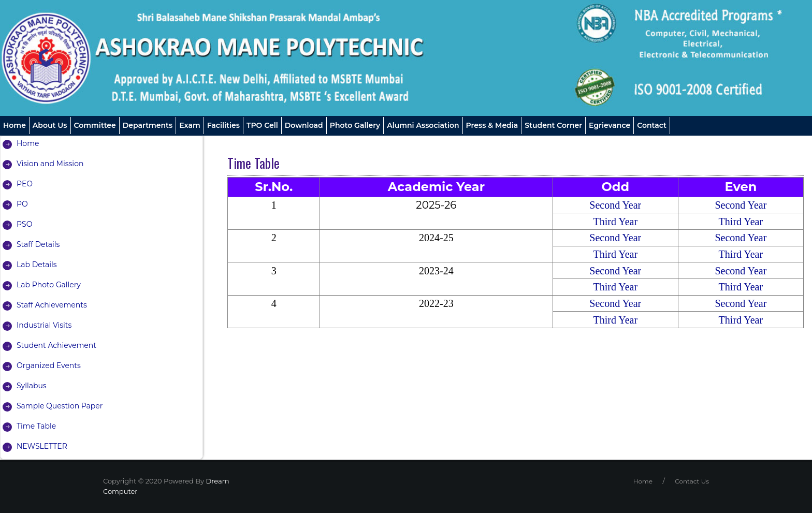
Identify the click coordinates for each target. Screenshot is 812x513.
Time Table (36, 426)
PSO (24, 224)
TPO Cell (262, 125)
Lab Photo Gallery (49, 285)
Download (304, 125)
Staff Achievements (52, 305)
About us (50, 125)
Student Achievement (56, 345)
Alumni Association (423, 125)
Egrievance (610, 125)
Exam (190, 125)
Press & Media (492, 125)
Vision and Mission (50, 164)
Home (15, 125)
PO (22, 204)
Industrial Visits (44, 325)
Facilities (223, 125)
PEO (25, 184)
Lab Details (37, 265)
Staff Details (38, 244)
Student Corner (553, 125)
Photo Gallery (355, 125)
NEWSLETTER (42, 446)
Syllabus (32, 386)
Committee (95, 125)
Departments (148, 125)
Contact (652, 125)
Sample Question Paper (60, 406)
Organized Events (49, 365)
